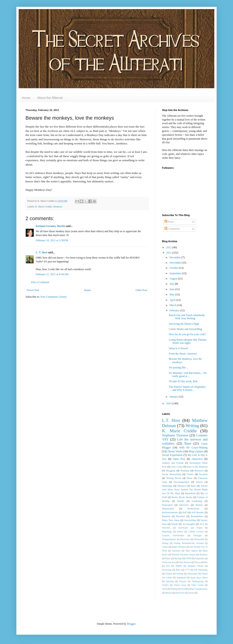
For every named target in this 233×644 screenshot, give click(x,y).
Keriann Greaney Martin (50, 226)
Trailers (165, 585)
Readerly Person (195, 566)
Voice (165, 589)
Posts (169, 222)
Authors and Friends (173, 463)
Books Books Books (182, 497)
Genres (199, 482)
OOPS (188, 558)
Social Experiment (172, 455)
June (172, 289)
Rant (193, 486)
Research (199, 470)
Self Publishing (201, 570)
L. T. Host (42, 252)
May (172, 294)
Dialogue (198, 535)
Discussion (185, 539)
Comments (172, 229)
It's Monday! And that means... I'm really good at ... (188, 375)
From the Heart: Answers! (183, 354)
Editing (165, 543)
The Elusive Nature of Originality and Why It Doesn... (187, 388)
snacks (191, 593)
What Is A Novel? (179, 348)
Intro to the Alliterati (197, 467)
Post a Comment (40, 282)
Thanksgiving (198, 581)
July (172, 284)
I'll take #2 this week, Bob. (183, 381)
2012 (169, 247)
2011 (169, 253)
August (174, 279)
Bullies (180, 532)
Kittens (199, 505)
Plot (206, 562)
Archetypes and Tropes (190, 528)
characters (197, 459)
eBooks (168, 593)
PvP (185, 512)
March (173, 305)
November (176, 263)
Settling (180, 574)
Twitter (190, 474)
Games (165, 547)
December (175, 257)
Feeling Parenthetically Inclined (189, 543)
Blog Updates (196, 451)
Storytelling (190, 520)
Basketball (190, 493)
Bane (188, 443)
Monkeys (58, 206)
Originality (200, 558)
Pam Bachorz (185, 562)
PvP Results (198, 512)
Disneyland (199, 539)
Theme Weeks (175, 451)
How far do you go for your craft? (187, 334)
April (173, 300)
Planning (185, 470)
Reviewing (167, 570)
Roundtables (197, 516)
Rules (178, 570)
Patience (182, 486)
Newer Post (33, 290)
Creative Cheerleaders (173, 535)
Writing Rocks (174, 478)
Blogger (131, 624)
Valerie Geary (180, 585)
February (175, 310)
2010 (169, 403)
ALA (202, 524)
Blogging (171, 470)
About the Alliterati (50, 98)
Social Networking (172, 474)
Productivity (193, 508)
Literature (176, 551)
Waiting (174, 589)
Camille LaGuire (196, 532)
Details (181, 501)
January (174, 397)
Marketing (167, 486)
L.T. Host (171, 420)
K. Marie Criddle (43, 206)
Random (166, 516)
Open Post (179, 459)
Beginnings (167, 532)
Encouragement (181, 482)
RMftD (179, 566)
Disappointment (169, 539)
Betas (190, 478)
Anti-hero (166, 528)
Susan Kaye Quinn (199, 577)
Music (168, 558)
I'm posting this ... (179, 367)
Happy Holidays (179, 547)
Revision (181, 516)
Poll (168, 566)
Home (26, 98)
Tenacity (183, 581)
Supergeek (181, 577)
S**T (187, 570)
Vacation (203, 474)
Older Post (141, 290)
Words (175, 524)
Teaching (170, 581)
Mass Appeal (191, 551)
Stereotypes (193, 574)
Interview (184, 505)
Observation (168, 508)
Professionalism (170, 512)
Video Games (198, 585)
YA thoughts (189, 524)
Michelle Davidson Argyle (184, 555)
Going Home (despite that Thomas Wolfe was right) (188, 341)
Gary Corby (177, 467)
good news (180, 593)
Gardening (197, 501)
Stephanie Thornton (175, 435)
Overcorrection (169, 562)
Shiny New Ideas (171, 520)
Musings (178, 558)
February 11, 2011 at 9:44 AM (52, 274)
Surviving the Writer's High (184, 324)
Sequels (169, 574)
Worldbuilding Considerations (194, 589)
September (176, 273)
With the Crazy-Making (193, 448)
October (174, 268)
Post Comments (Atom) (53, 297)
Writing (192, 426)
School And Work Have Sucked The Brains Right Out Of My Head (185, 490)
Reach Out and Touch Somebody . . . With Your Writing (187, 317)
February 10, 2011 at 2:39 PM (52, 240)
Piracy (197, 562)
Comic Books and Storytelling (185, 329)
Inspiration (167, 505)
